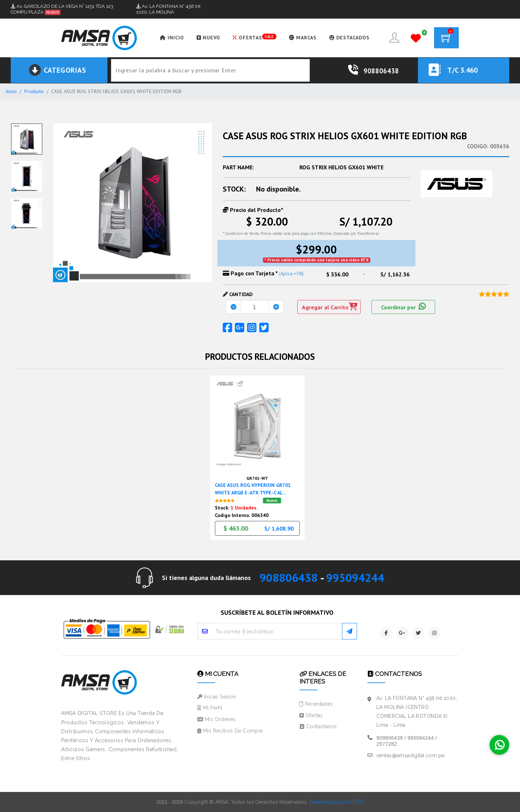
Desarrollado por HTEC (336, 802)
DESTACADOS (350, 38)
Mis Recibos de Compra (230, 731)
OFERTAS (254, 37)
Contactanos (318, 726)
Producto (34, 91)
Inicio (11, 91)
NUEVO (209, 38)
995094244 (355, 578)
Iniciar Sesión (217, 697)
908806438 (289, 578)
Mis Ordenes (216, 719)
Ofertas (311, 715)
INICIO (172, 38)
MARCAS (303, 38)
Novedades (316, 704)
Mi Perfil (210, 708)
